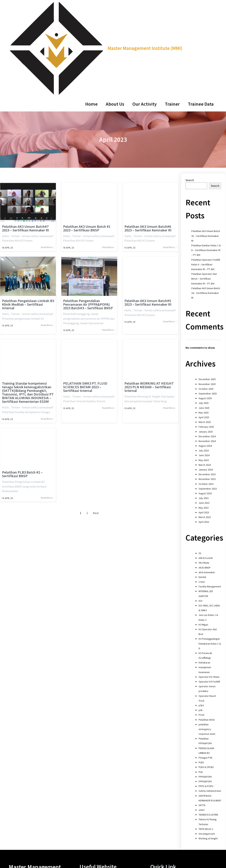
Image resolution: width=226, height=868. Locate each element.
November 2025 (207, 298)
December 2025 (207, 293)
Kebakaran (204, 577)
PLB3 (201, 677)
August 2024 (205, 360)
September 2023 (208, 403)
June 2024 (204, 369)
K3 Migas (203, 539)
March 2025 (205, 336)
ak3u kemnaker (207, 486)
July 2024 (204, 365)
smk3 (202, 724)
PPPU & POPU (206, 700)
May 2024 (204, 374)
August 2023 (205, 407)
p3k (201, 624)
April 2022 (204, 436)
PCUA (202, 629)
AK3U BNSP (205, 482)
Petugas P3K (206, 672)
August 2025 (205, 312)
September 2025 (208, 308)
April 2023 (204, 426)
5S (200, 467)
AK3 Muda (204, 477)
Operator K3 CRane (209, 591)
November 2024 (207, 355)
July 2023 (204, 412)
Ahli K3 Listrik (206, 472)
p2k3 (201, 620)
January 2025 (206, 346)
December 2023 (207, 388)
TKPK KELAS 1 (206, 743)
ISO (201, 515)
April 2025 (204, 331)
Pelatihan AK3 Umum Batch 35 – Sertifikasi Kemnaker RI (206, 150)
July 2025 (204, 317)
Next (96, 427)
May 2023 (204, 422)
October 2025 (206, 303)
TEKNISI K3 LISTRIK (208, 729)
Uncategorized (207, 748)
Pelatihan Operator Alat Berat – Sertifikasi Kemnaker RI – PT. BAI (204, 193)
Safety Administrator (210, 705)
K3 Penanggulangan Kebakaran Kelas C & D (210, 558)
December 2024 (207, 350)
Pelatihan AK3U (207, 634)
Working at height (208, 753)
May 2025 (204, 327)
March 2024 (205, 379)
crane (202, 496)
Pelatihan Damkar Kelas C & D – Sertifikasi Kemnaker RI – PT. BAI (206, 164)
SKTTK (202, 719)
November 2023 (207, 393)
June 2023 (204, 417)
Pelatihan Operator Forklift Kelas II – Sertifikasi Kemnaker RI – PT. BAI (206, 178)
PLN (201, 686)
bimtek (202, 491)
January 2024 (206, 384)
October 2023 (206, 398)
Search (190, 94)
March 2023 (205, 431)
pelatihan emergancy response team (207, 643)
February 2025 (206, 341)
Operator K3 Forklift (209, 596)
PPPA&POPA (205, 691)
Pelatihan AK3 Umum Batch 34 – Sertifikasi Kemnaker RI (206, 207)
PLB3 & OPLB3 (206, 681)
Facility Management (210, 501)
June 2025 (204, 322)
